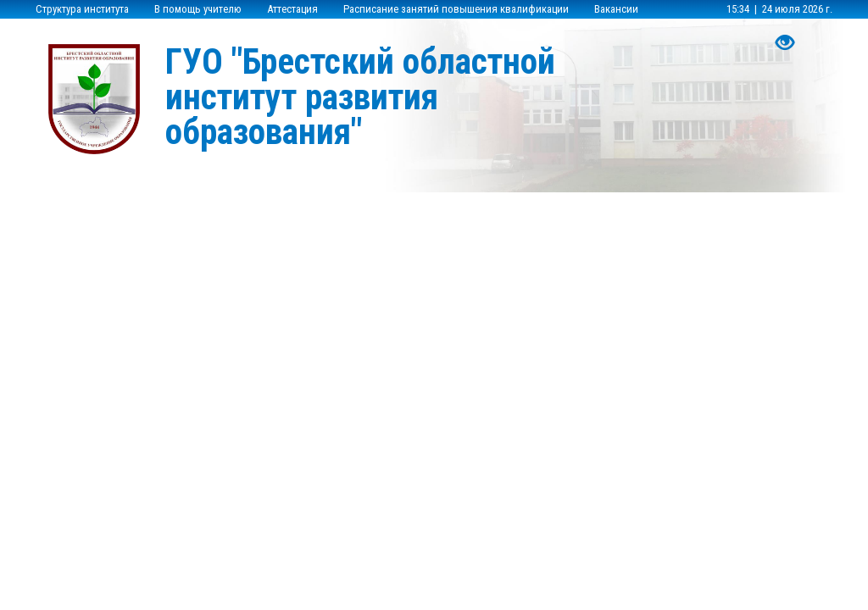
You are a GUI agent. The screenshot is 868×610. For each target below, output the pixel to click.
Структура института (82, 9)
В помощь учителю (198, 9)
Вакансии (616, 9)
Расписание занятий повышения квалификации (456, 9)
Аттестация (292, 9)
